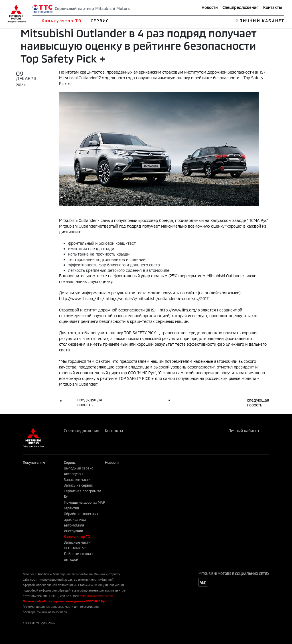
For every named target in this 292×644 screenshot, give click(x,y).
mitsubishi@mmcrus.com (96, 596)
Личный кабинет (244, 431)
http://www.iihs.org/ (178, 310)
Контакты (273, 7)
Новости (210, 7)
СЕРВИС (100, 21)
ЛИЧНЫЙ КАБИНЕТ (262, 21)
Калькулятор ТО (61, 21)
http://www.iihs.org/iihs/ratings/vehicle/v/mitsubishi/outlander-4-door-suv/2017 (134, 298)
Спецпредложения (241, 7)
